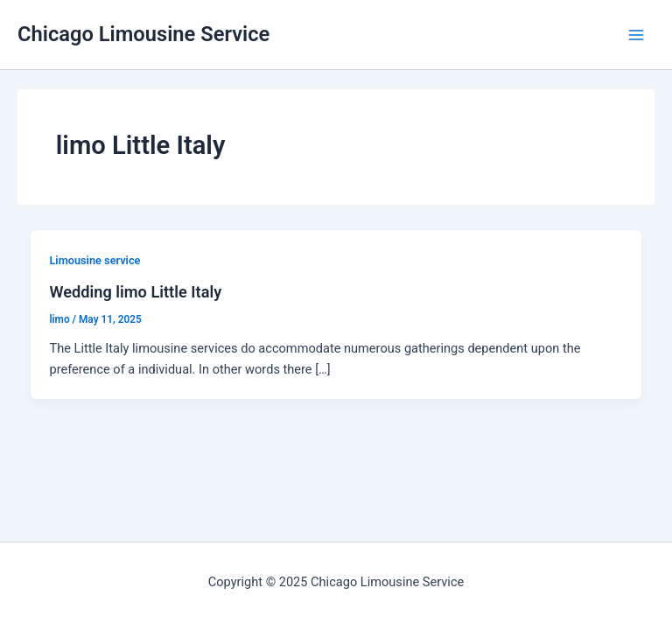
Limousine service (94, 260)
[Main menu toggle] (636, 35)
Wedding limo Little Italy (135, 292)
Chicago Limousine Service (143, 34)
